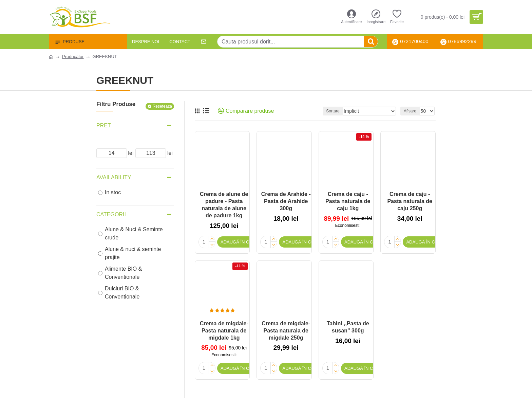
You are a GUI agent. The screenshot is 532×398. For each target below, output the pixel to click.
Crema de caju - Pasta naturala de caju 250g (410, 201)
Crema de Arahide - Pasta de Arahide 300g (286, 201)
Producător (73, 57)
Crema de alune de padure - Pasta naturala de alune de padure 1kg (224, 205)
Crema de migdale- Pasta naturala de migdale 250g (286, 330)
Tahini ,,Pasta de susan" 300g (348, 326)
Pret (104, 125)
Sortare (342, 111)
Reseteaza (162, 106)
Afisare (411, 111)
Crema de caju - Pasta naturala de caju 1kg (348, 201)
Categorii (111, 214)
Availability (114, 177)
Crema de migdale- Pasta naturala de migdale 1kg (224, 330)
